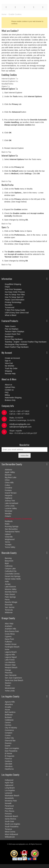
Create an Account (12, 358)
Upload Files (10, 387)
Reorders (9, 305)
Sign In (8, 361)
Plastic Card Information (15, 300)
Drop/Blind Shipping (13, 284)
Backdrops (9, 337)
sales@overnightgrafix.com (20, 427)
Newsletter (24, 445)
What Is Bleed (11, 315)
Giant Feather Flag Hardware (17, 347)
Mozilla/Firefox (7, 84)
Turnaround (10, 307)
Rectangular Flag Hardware (16, 344)
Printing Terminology (13, 302)
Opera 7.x (6, 86)
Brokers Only (10, 400)
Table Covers (10, 326)
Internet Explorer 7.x (10, 79)
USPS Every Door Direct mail (17, 313)
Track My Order (11, 368)
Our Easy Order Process (15, 292)
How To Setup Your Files (15, 295)
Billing (7, 395)
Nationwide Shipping (13, 398)
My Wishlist (9, 366)
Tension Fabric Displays (15, 331)
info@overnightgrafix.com (20, 424)
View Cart (9, 363)
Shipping (8, 371)
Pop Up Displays (12, 329)
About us (8, 385)
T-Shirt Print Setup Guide (15, 310)
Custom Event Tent (13, 334)
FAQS (7, 287)
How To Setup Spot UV (14, 297)
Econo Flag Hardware (14, 339)
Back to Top (6, 152)
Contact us (9, 390)
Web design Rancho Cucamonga (18, 519)
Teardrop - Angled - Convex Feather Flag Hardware (26, 342)
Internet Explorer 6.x (10, 81)
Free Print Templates (13, 289)
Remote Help (10, 374)
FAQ (7, 392)
